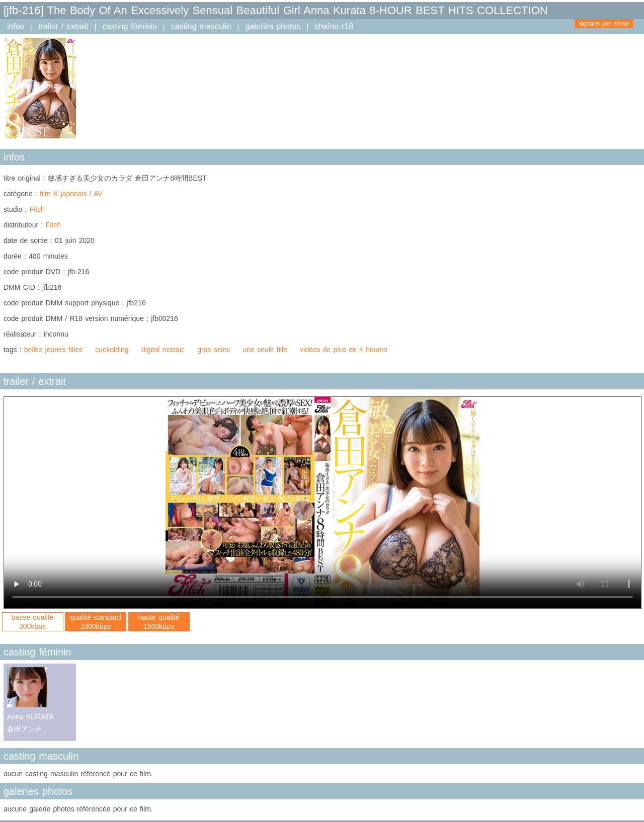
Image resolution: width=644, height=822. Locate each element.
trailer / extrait (63, 26)
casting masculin (201, 26)
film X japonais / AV (71, 194)
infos (16, 26)
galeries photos (273, 26)
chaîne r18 (334, 26)
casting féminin (130, 26)
